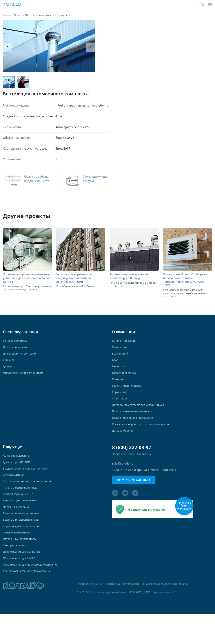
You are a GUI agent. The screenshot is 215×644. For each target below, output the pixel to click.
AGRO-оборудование (17, 472)
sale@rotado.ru (123, 479)
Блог (115, 367)
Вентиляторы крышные (19, 515)
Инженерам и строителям (20, 360)
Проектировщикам (16, 353)
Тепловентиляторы (16, 346)
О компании (120, 353)
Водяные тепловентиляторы (22, 543)
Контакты (119, 389)
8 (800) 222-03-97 (132, 463)
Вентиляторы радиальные (21, 522)
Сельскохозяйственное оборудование (29, 600)
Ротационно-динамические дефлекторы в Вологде (130, 280)
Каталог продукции (125, 346)
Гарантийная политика (128, 396)
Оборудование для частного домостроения (32, 593)
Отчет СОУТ (120, 410)
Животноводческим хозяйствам (24, 382)
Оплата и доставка (125, 382)
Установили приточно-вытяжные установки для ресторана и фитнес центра (23, 282)
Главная (8, 15)
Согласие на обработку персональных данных (143, 439)
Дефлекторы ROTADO (17, 479)
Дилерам (9, 374)
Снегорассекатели (15, 572)
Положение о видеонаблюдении (134, 432)
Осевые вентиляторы (17, 558)
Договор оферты (123, 446)
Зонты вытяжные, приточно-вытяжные (30, 500)
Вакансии (119, 374)
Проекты (19, 15)
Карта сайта (120, 403)
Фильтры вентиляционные (21, 508)
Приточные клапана (17, 529)
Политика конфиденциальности (134, 424)
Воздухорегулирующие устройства (26, 486)
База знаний (120, 360)
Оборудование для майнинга (23, 579)
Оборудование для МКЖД (20, 586)
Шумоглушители (14, 493)
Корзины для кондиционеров (23, 550)
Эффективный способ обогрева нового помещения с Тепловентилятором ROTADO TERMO (186, 284)
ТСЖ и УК (9, 367)
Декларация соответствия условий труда (140, 417)
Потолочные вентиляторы (21, 565)
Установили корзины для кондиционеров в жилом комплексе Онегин (75, 282)
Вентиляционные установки (22, 536)
